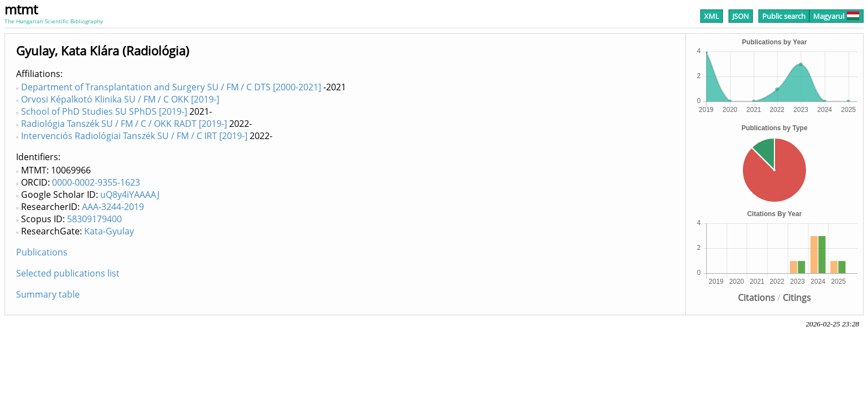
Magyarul (836, 16)
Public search (784, 16)
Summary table (48, 294)
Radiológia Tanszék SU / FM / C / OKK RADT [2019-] (124, 124)
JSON (741, 16)
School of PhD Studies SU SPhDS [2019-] (104, 111)
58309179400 (94, 219)
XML (712, 16)
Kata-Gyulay (109, 231)
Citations (756, 298)
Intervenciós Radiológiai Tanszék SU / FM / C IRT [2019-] (134, 136)
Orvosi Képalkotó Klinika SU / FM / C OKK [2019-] (120, 99)
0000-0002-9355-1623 (96, 182)
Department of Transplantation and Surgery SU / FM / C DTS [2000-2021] (171, 87)
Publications (42, 252)
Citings (797, 298)
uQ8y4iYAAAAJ (130, 195)
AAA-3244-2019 (113, 207)
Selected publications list (68, 273)
